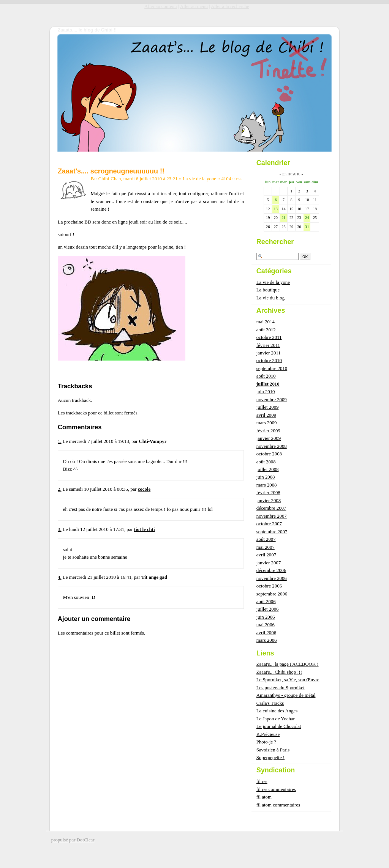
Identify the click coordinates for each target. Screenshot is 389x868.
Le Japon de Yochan (276, 719)
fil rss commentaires (276, 789)
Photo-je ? (266, 742)
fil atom (264, 797)
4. (60, 577)
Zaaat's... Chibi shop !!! (279, 672)
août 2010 (266, 376)
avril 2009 (266, 415)
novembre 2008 (272, 446)
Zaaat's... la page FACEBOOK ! (288, 664)
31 (307, 227)
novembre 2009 (272, 400)
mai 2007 (266, 547)
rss (239, 179)
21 (283, 218)
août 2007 (266, 539)
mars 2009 (267, 423)
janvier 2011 (269, 353)
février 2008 (268, 493)
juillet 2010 (268, 384)
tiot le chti (145, 529)
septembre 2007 (272, 532)
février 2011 (268, 345)
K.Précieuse (268, 734)
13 (276, 209)
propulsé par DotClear (73, 840)
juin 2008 (266, 477)
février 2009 (268, 431)
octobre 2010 (269, 361)
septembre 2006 (272, 594)
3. (60, 529)
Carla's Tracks (270, 703)
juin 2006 (266, 617)
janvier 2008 (269, 501)
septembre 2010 (272, 369)
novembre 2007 (272, 516)
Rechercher (275, 242)
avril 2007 (266, 555)
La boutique (268, 290)
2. (60, 489)
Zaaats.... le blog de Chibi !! (87, 30)
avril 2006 (266, 633)
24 (307, 218)
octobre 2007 (269, 524)
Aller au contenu (161, 6)
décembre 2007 (271, 508)
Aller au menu (194, 6)
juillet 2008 (268, 469)
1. (60, 441)
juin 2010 (266, 392)
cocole (144, 489)
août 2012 (266, 330)
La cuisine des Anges (277, 711)
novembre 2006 (272, 578)
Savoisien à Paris (273, 750)
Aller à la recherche (230, 6)
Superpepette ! (270, 758)
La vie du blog (270, 298)
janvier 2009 (269, 438)
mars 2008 (267, 485)
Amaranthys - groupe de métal (286, 695)
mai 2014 (266, 322)
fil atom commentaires (278, 805)
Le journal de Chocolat (279, 726)
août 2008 (266, 462)
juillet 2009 (268, 407)
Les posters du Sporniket (281, 688)
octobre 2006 (269, 586)
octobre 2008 (269, 454)
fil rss (262, 781)
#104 (226, 179)
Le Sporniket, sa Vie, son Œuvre (288, 680)
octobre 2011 (269, 337)
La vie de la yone (199, 179)
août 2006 (266, 602)
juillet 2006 (268, 609)
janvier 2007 (269, 563)
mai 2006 (266, 625)
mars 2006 (267, 640)
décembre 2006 (271, 570)
